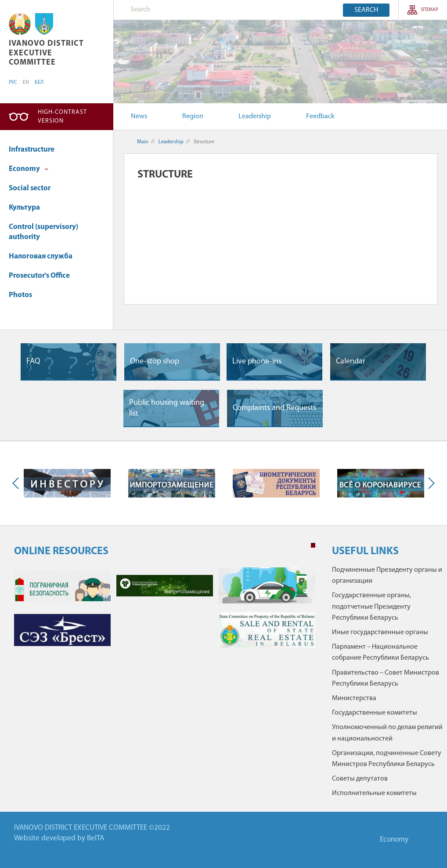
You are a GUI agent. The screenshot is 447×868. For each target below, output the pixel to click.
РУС (13, 83)
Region (193, 116)
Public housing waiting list (167, 408)
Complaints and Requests (274, 408)
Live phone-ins (257, 361)
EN (26, 83)
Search (366, 10)
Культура (24, 208)
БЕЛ (39, 83)
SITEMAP (429, 10)
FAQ (33, 361)
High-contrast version (62, 117)
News (139, 116)
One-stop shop (155, 361)
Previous (18, 483)
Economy (29, 169)
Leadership (255, 116)
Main (143, 142)
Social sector (30, 188)
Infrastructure (32, 150)
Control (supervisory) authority (43, 232)
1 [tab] (313, 545)
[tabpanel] (165, 612)
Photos (20, 295)
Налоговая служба (41, 256)
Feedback (320, 116)
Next (429, 483)
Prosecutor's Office (39, 276)
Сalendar (351, 361)
